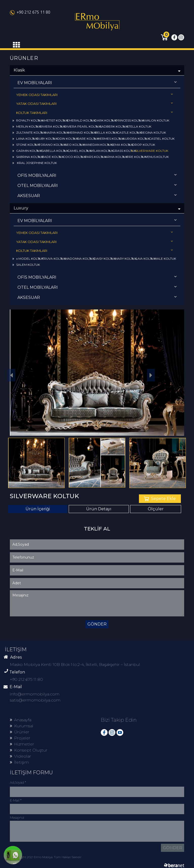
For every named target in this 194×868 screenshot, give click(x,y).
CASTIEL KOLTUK (160, 139)
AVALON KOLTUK (154, 120)
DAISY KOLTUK (103, 259)
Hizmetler (22, 744)
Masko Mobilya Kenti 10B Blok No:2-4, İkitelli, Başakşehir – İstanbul (75, 665)
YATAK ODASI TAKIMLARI (94, 103)
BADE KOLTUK (51, 157)
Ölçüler (156, 509)
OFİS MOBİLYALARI (97, 175)
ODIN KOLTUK (66, 139)
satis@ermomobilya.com (35, 700)
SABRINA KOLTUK (28, 157)
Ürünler (20, 732)
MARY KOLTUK (124, 259)
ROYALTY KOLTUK (28, 120)
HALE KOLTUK (163, 259)
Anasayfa (21, 720)
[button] (151, 375)
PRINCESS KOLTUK (128, 120)
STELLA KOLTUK (137, 126)
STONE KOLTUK (26, 145)
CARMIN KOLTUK (27, 151)
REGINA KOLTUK (151, 132)
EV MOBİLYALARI (97, 82)
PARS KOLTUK (94, 157)
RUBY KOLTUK (45, 139)
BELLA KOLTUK (105, 132)
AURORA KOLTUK (135, 139)
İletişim (19, 762)
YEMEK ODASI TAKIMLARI (94, 95)
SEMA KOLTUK (120, 145)
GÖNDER (97, 624)
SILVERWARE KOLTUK (150, 151)
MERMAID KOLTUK (80, 132)
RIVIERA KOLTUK (51, 126)
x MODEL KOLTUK (28, 259)
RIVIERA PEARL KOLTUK (81, 126)
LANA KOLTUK (25, 139)
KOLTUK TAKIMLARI (94, 113)
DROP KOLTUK (142, 145)
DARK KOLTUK (104, 120)
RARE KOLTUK (86, 139)
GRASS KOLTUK (122, 151)
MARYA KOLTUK (55, 132)
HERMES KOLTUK (109, 139)
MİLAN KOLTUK (100, 151)
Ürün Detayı (99, 509)
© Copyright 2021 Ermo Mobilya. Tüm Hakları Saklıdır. (46, 857)
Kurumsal (22, 726)
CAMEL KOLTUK (78, 151)
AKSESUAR (97, 195)
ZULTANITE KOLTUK (29, 132)
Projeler (20, 738)
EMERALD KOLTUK (79, 120)
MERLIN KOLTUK (27, 126)
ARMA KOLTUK (115, 157)
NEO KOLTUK (73, 145)
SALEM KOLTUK (26, 265)
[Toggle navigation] (16, 45)
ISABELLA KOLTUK (53, 151)
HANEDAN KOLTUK (96, 145)
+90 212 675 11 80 (30, 12)
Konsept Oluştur (29, 750)
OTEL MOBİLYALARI (97, 185)
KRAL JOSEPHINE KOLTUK (35, 163)
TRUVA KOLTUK (52, 259)
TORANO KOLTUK (50, 145)
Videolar (20, 756)
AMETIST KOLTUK (53, 120)
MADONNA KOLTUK (78, 259)
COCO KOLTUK (73, 157)
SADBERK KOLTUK (112, 126)
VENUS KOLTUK (155, 157)
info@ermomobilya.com (35, 694)
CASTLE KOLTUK (128, 132)
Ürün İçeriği (38, 509)
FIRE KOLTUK (135, 157)
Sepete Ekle (160, 499)
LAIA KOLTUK (144, 259)
